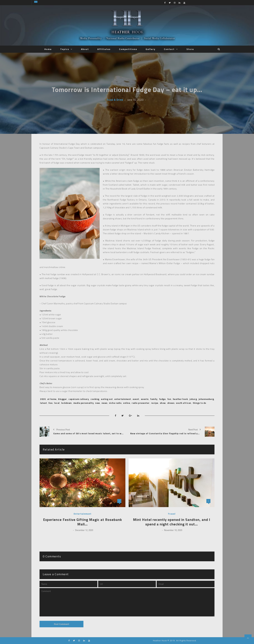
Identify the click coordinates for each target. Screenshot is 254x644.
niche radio (115, 403)
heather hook (180, 399)
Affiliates (104, 49)
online (127, 403)
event (136, 399)
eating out (107, 399)
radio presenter (141, 403)
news (104, 403)
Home (48, 49)
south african (184, 403)
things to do (199, 403)
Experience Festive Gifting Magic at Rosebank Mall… (83, 522)
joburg (193, 399)
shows (171, 403)
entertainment (123, 399)
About (85, 49)
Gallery (150, 49)
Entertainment (83, 514)
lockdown (66, 403)
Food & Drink (115, 100)
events (145, 399)
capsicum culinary (79, 399)
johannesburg (206, 399)
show (163, 403)
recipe (155, 403)
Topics (65, 49)
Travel (172, 514)
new (98, 403)
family (154, 399)
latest (43, 403)
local (57, 403)
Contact (169, 49)
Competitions (128, 49)
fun (169, 399)
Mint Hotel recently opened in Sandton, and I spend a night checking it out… (172, 522)
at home (52, 399)
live (50, 403)
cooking (95, 399)
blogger (63, 399)
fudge (162, 399)
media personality (84, 403)
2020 (43, 399)
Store (190, 49)
